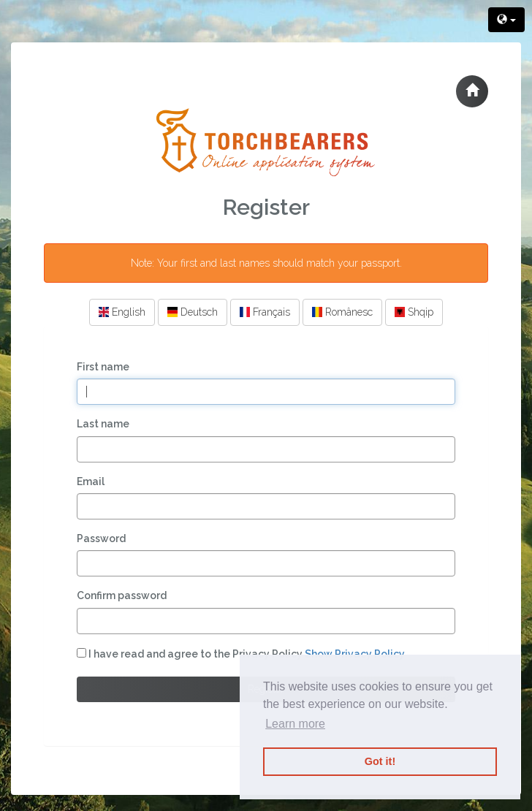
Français (265, 312)
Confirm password (122, 595)
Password (101, 538)
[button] (472, 91)
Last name (103, 424)
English (122, 312)
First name (103, 367)
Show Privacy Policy (355, 654)
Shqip (414, 312)
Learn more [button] (295, 724)
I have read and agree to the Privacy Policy (241, 654)
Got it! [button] (380, 761)
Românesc (342, 312)
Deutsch (193, 312)
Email (91, 481)
